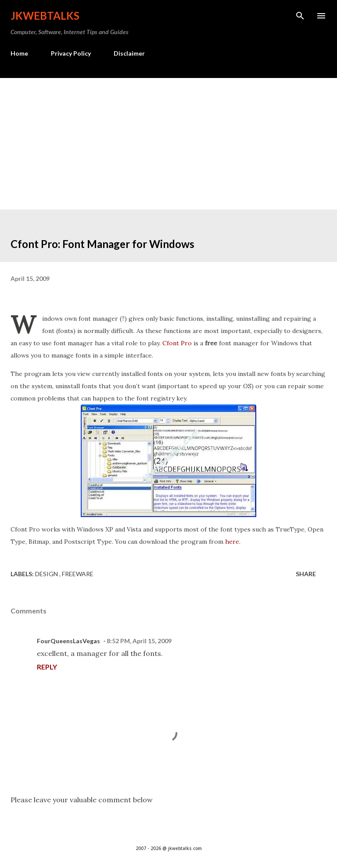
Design (47, 574)
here (232, 542)
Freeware (78, 574)
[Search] (300, 16)
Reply (47, 667)
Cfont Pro (177, 343)
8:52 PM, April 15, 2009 (139, 641)
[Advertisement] (168, 144)
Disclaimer (129, 53)
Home (19, 53)
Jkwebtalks (45, 16)
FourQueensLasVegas (68, 641)
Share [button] (306, 574)
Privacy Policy (71, 53)
